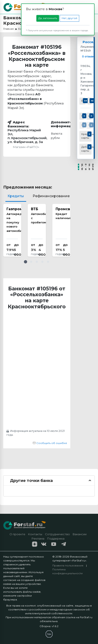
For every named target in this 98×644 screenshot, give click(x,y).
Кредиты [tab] (16, 196)
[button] (26, 262)
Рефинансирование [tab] (51, 196)
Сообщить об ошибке (50, 443)
